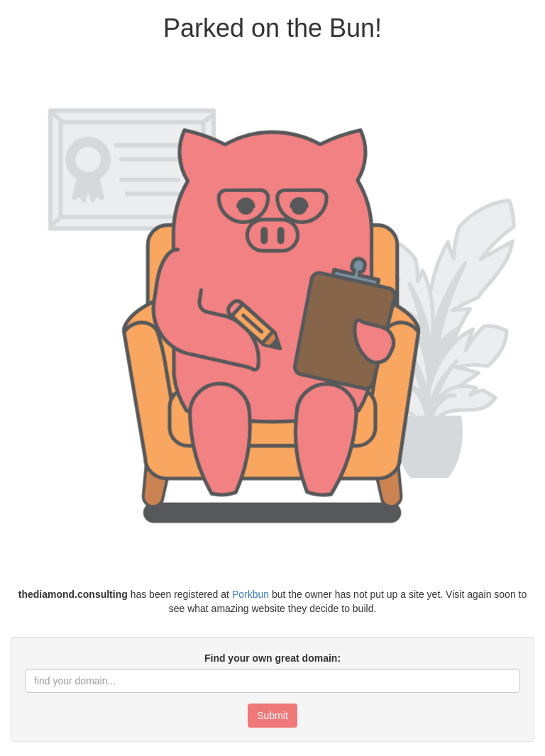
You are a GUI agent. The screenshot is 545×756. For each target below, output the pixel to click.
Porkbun (251, 594)
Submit (272, 716)
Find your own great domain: (272, 658)
